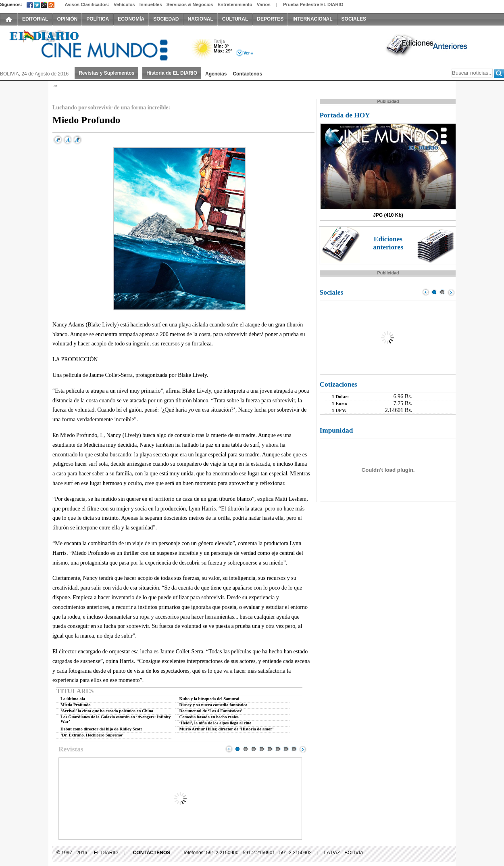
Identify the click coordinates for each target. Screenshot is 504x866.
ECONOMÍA (131, 19)
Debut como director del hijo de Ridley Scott (101, 729)
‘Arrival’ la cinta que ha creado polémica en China (107, 711)
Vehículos (124, 4)
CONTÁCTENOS (152, 853)
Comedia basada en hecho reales (209, 717)
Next (303, 749)
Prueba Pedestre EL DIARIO (313, 4)
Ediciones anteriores (388, 243)
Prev (229, 749)
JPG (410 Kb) (388, 215)
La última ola (73, 699)
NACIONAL (200, 19)
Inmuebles (151, 4)
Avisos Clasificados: (87, 4)
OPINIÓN (67, 19)
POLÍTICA (98, 19)
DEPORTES (270, 19)
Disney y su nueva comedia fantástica (213, 705)
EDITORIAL (35, 19)
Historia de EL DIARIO (172, 73)
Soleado (203, 50)
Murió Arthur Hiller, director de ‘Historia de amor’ (227, 729)
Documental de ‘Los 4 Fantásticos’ (211, 711)
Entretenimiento (235, 4)
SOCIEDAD (166, 19)
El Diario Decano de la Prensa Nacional (91, 45)
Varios (264, 4)
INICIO (9, 19)
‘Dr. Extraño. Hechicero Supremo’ (92, 735)
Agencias (216, 74)
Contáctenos (247, 74)
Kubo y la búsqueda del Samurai (209, 699)
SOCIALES (354, 19)
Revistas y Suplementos (106, 73)
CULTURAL (235, 19)
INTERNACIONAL (312, 19)
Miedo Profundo (76, 705)
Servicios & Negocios (190, 4)
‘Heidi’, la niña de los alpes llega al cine (216, 723)
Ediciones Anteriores (427, 45)
